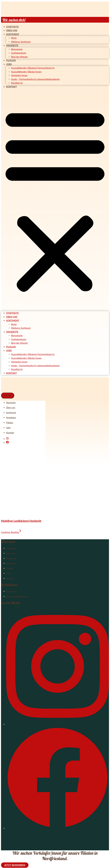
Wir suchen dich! (14, 20)
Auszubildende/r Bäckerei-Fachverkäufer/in (33, 68)
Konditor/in (17, 83)
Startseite (12, 27)
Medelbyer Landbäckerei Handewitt (21, 521)
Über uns (12, 30)
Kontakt (11, 87)
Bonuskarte (17, 49)
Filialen (11, 60)
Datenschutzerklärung (17, 596)
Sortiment (13, 34)
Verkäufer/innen (19, 75)
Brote (14, 38)
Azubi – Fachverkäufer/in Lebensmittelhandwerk (35, 79)
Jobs (9, 64)
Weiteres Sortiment (21, 42)
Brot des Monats (19, 57)
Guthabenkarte (19, 53)
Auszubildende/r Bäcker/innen (26, 72)
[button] (55, 200)
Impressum (12, 591)
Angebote (12, 45)
